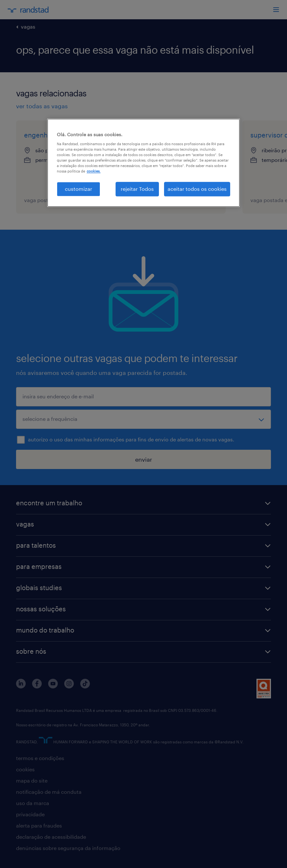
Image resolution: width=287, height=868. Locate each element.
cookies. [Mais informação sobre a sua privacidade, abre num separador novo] (94, 171)
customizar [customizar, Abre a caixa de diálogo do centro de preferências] (78, 189)
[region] (143, 163)
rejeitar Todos (137, 189)
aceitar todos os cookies (197, 189)
